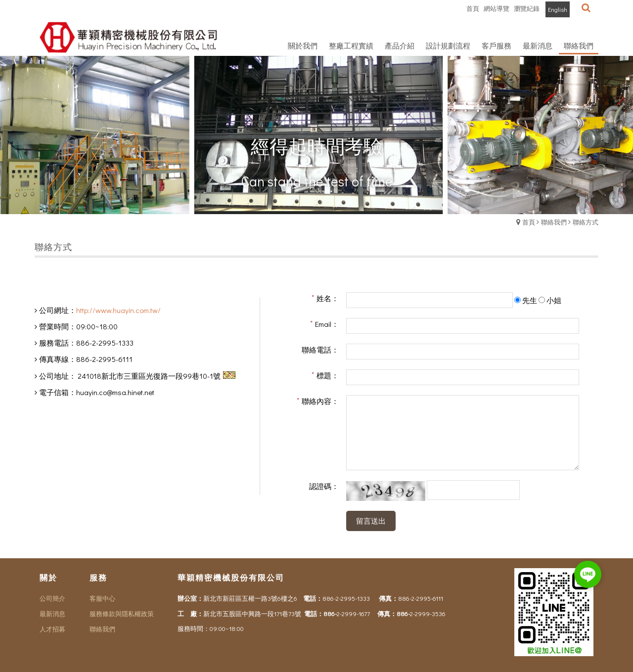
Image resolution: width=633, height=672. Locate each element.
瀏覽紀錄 (527, 8)
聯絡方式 (586, 222)
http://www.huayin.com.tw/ (118, 310)
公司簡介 (52, 598)
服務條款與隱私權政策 (122, 613)
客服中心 (102, 598)
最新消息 (52, 613)
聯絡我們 (554, 222)
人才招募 (52, 629)
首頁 (529, 222)
